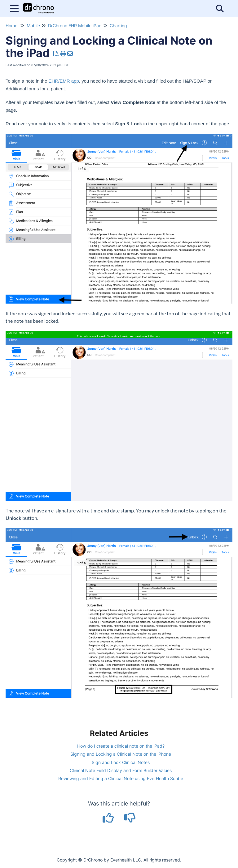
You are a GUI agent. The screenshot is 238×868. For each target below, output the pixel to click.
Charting (118, 26)
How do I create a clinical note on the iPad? (121, 746)
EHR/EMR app (64, 81)
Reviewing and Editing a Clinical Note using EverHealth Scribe (121, 778)
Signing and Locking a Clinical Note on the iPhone (121, 754)
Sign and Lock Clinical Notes (121, 762)
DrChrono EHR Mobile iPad (75, 26)
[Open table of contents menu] (15, 8)
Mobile (33, 26)
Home (11, 26)
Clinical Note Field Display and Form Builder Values (121, 770)
